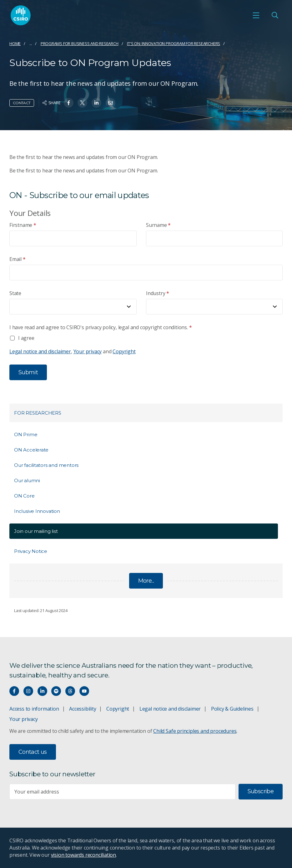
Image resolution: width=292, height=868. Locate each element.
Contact (22, 103)
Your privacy (88, 351)
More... (146, 581)
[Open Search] (275, 15)
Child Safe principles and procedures (195, 731)
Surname (158, 225)
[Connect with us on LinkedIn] (42, 691)
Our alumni (27, 480)
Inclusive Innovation (37, 511)
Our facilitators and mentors (46, 465)
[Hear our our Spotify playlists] (56, 691)
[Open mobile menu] (256, 15)
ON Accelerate (31, 450)
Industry (158, 293)
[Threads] (70, 691)
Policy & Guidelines (232, 709)
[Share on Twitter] (82, 103)
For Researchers (38, 413)
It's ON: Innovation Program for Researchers (174, 43)
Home (15, 43)
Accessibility (83, 709)
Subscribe (261, 791)
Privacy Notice (31, 551)
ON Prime (26, 434)
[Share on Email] (111, 103)
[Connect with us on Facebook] (14, 691)
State (15, 293)
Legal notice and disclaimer (40, 351)
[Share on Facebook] (69, 103)
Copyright (124, 351)
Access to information (34, 709)
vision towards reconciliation (84, 855)
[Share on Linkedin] (96, 103)
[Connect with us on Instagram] (28, 691)
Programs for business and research (80, 43)
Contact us (33, 752)
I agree (26, 338)
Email (18, 259)
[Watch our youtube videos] (84, 691)
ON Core (24, 496)
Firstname (23, 225)
